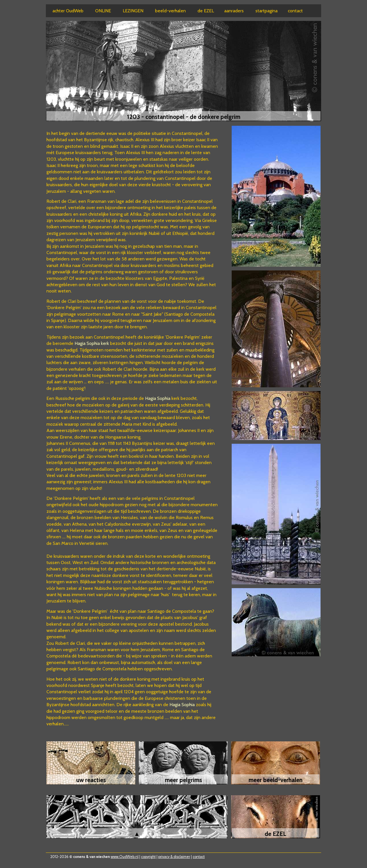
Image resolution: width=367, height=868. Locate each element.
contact (199, 857)
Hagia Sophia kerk (92, 343)
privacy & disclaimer (174, 857)
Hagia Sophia (158, 398)
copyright (148, 857)
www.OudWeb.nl (125, 857)
